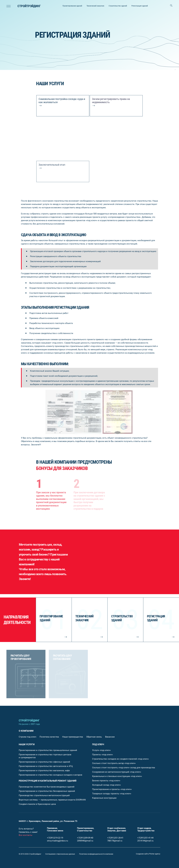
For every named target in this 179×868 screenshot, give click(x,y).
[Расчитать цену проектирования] (26, 674)
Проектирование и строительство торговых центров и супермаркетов (45, 756)
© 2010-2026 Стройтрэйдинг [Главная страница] (30, 854)
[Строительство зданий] (125, 620)
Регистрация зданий (140, 6)
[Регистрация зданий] (161, 620)
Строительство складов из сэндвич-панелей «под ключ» (120, 759)
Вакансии (110, 737)
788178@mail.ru (115, 841)
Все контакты (26, 835)
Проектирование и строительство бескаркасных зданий (47, 791)
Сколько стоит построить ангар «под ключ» (114, 763)
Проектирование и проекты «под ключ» (112, 789)
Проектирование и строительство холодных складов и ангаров (50, 775)
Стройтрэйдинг (29, 6)
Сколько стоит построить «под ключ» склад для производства (124, 768)
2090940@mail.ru (85, 841)
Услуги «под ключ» (101, 750)
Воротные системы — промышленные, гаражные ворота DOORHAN (52, 800)
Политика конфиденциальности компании (96, 854)
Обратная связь (94, 737)
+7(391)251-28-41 (115, 838)
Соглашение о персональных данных (60, 854)
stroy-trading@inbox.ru (57, 841)
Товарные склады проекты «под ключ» (112, 794)
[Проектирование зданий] (54, 620)
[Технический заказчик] (89, 620)
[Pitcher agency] (148, 854)
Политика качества (49, 737)
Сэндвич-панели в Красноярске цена (37, 804)
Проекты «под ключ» (103, 755)
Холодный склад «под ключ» (106, 785)
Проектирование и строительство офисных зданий (44, 762)
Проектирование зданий (72, 6)
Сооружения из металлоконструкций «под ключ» (117, 772)
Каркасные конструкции (104, 798)
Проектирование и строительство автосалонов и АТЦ (46, 766)
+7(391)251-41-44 (145, 838)
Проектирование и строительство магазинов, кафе (44, 771)
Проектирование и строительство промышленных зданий (48, 750)
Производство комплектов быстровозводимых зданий (47, 787)
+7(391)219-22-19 (55, 838)
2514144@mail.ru (145, 841)
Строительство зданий (118, 6)
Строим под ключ (27, 737)
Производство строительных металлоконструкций (44, 795)
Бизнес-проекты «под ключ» (106, 781)
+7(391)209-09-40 (85, 838)
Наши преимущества (73, 737)
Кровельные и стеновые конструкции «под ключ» (117, 776)
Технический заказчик (95, 6)
